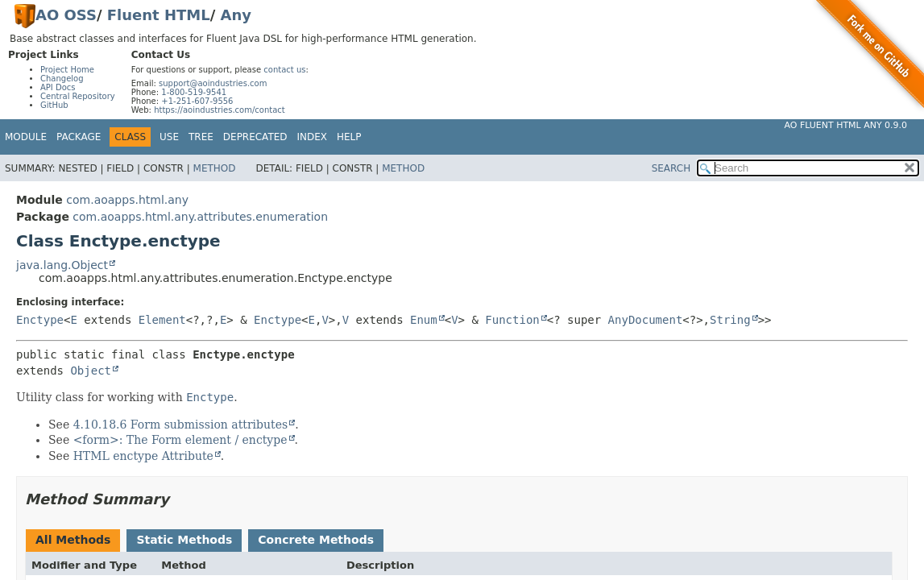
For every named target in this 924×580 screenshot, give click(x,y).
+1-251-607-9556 (197, 101)
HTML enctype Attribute (143, 456)
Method (215, 168)
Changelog (62, 79)
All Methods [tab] (73, 540)
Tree (201, 137)
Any (236, 15)
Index (313, 137)
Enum (424, 320)
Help (349, 137)
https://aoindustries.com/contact (220, 110)
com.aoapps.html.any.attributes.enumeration (200, 217)
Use (169, 137)
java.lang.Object (62, 265)
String (730, 320)
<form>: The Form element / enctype (180, 440)
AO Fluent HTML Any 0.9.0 (846, 125)
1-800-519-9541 (194, 92)
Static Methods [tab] (184, 540)
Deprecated (255, 137)
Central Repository (78, 96)
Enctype (40, 320)
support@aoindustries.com (213, 83)
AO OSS (66, 15)
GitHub (54, 105)
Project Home (67, 70)
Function (512, 320)
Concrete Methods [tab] (316, 540)
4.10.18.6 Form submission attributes (181, 425)
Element (162, 320)
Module (26, 137)
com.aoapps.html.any (127, 200)
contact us (284, 70)
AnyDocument (646, 320)
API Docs (58, 87)
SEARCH (671, 168)
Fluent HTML (159, 15)
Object (91, 371)
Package (79, 137)
